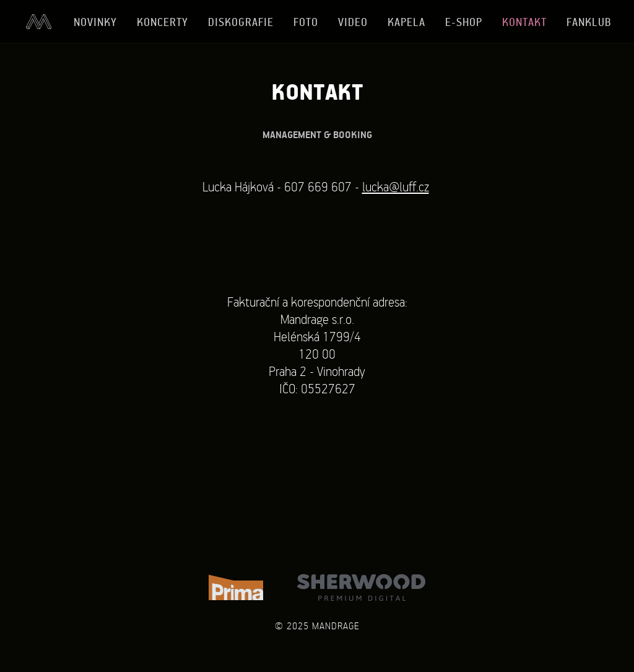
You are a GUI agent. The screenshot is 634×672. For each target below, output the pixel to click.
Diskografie (241, 22)
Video (353, 22)
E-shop (464, 22)
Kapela (406, 22)
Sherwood (361, 587)
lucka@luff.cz (396, 186)
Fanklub (589, 22)
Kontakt (524, 22)
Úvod (38, 22)
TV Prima (236, 587)
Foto (306, 22)
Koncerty (163, 22)
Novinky (95, 22)
